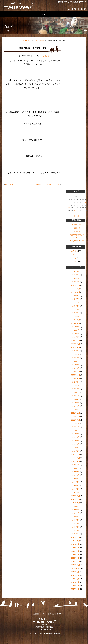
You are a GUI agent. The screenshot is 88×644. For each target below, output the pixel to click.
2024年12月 (76, 320)
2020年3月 (76, 486)
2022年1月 (76, 410)
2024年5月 (76, 327)
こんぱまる (75, 254)
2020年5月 (76, 479)
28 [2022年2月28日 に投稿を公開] (69, 214)
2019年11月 (76, 499)
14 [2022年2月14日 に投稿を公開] (69, 208)
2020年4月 (76, 482)
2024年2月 (76, 334)
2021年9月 (76, 423)
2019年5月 (76, 520)
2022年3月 (76, 403)
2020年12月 (76, 454)
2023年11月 (76, 344)
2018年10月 (76, 541)
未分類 (75, 261)
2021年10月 (76, 420)
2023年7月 (76, 358)
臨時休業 (77, 228)
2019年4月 (76, 523)
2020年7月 (76, 472)
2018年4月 (75, 548)
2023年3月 (76, 368)
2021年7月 (76, 430)
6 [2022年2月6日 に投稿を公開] (86, 202)
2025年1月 (76, 316)
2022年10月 (76, 379)
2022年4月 (76, 399)
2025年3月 (76, 309)
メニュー (45, 614)
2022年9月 (76, 382)
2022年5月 (76, 396)
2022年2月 (76, 406)
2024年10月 (76, 323)
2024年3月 (76, 330)
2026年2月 (76, 278)
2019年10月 (76, 503)
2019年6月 (76, 517)
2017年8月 (75, 575)
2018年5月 (75, 544)
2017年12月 (76, 561)
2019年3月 (76, 527)
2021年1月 (76, 451)
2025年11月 (76, 289)
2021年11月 (76, 417)
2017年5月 (75, 586)
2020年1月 (76, 492)
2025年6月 (76, 302)
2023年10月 (76, 347)
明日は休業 (9, 184)
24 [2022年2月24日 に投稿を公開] (77, 211)
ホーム (29, 614)
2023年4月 (76, 365)
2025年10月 (76, 292)
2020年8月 (76, 468)
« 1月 (73, 216)
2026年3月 (76, 275)
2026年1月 (76, 282)
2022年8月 (76, 385)
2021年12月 (76, 413)
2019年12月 (76, 496)
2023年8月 (76, 354)
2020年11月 (76, 458)
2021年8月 (76, 427)
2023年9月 (76, 351)
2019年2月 (76, 530)
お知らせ (46, 56)
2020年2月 (76, 489)
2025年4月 (76, 306)
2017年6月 (75, 582)
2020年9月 (76, 465)
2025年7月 (76, 299)
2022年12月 (76, 372)
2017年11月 (76, 565)
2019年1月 (76, 534)
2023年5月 (76, 361)
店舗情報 (36, 614)
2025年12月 (76, 285)
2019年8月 (76, 510)
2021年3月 (76, 444)
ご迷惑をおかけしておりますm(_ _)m (46, 184)
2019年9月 (76, 506)
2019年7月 (76, 513)
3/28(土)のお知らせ (77, 241)
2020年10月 (76, 461)
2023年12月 (76, 340)
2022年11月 (76, 375)
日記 (75, 258)
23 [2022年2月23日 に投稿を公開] (75, 211)
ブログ (59, 614)
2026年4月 (76, 271)
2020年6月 (76, 475)
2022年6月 (76, 392)
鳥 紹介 (52, 614)
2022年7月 (76, 389)
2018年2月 (75, 555)
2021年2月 (76, 448)
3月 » (78, 216)
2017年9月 (75, 572)
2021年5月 (76, 437)
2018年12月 (76, 537)
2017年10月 (75, 568)
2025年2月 (76, 313)
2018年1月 (75, 558)
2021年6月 (76, 434)
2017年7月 (75, 579)
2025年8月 (76, 296)
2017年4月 (75, 589)
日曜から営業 (77, 225)
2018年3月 (75, 551)
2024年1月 (76, 337)
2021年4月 (76, 441)
